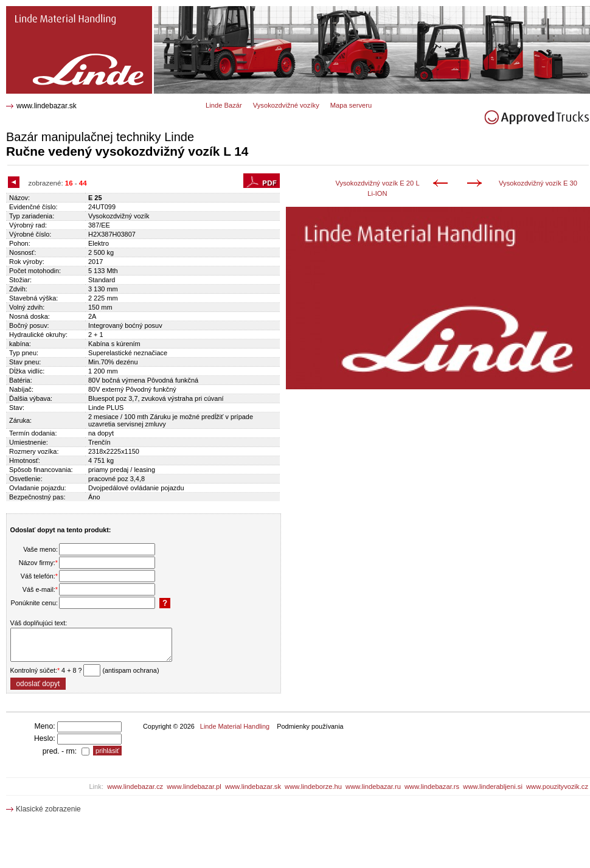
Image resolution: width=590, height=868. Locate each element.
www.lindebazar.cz (135, 786)
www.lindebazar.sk (47, 106)
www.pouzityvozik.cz (557, 786)
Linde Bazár (224, 105)
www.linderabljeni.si (493, 786)
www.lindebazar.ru (373, 786)
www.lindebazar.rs (432, 786)
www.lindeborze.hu (313, 786)
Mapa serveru (351, 105)
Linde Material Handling (235, 726)
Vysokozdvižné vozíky (286, 105)
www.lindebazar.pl (194, 786)
